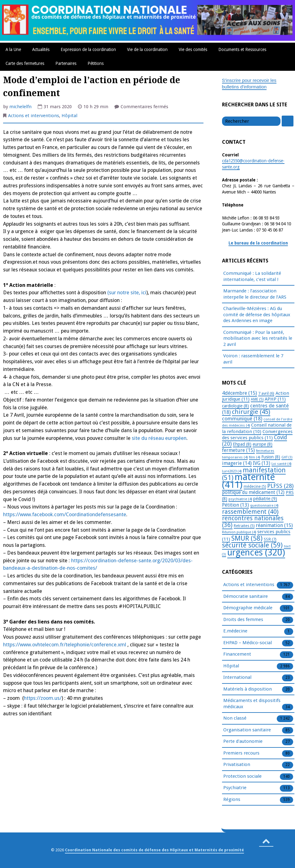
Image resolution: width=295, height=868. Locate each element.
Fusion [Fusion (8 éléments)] (271, 457)
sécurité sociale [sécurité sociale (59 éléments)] (252, 545)
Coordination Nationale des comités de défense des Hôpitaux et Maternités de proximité (154, 850)
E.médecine (235, 631)
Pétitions (96, 63)
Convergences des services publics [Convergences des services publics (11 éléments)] (257, 435)
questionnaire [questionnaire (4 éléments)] (264, 505)
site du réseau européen (159, 438)
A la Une (13, 49)
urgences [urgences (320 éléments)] (256, 553)
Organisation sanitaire (247, 730)
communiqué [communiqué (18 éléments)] (242, 419)
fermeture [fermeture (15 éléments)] (238, 450)
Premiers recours (241, 753)
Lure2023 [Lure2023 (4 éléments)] (232, 471)
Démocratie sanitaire (246, 597)
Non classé (235, 718)
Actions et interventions (34, 116)
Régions (232, 800)
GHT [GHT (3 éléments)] (287, 457)
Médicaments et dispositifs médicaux (252, 704)
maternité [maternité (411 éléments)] (248, 481)
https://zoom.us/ (43, 698)
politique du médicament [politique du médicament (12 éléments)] (253, 492)
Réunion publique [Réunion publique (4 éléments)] (239, 532)
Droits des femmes (243, 620)
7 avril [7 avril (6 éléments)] (266, 393)
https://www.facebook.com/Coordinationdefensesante (65, 515)
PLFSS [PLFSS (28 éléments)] (280, 486)
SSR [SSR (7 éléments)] (270, 539)
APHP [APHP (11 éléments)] (275, 399)
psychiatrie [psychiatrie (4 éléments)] (240, 499)
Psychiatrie (235, 788)
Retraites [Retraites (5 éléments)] (244, 526)
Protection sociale (242, 777)
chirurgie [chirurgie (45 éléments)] (251, 412)
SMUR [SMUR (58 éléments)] (247, 538)
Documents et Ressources (242, 49)
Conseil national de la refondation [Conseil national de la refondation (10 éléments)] (257, 428)
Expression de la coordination (88, 49)
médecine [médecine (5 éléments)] (255, 487)
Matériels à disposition (248, 689)
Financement (237, 654)
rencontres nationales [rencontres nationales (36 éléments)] (253, 522)
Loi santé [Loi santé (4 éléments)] (281, 464)
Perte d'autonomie (243, 742)
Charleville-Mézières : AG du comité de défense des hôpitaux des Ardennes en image (257, 315)
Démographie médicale (248, 608)
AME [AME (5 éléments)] (257, 399)
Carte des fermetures (25, 63)
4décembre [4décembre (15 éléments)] (239, 393)
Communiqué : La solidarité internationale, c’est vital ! (252, 276)
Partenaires (66, 63)
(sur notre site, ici (127, 293)
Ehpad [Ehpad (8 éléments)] (242, 444)
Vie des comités (193, 49)
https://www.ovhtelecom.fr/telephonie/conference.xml (65, 645)
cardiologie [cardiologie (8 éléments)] (235, 406)
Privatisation (237, 765)
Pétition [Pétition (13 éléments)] (235, 505)
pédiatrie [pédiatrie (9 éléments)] (265, 499)
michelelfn (20, 107)
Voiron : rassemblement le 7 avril (253, 359)
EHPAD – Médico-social (248, 643)
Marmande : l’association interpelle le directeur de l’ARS (255, 294)
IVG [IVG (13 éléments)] (262, 463)
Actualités (41, 49)
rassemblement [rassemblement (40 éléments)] (250, 512)
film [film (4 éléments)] (254, 457)
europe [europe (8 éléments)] (263, 444)
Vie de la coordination (147, 49)
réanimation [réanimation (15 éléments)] (274, 525)
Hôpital (69, 116)
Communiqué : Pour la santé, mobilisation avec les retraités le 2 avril (258, 338)
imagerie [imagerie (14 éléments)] (237, 463)
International (237, 678)
